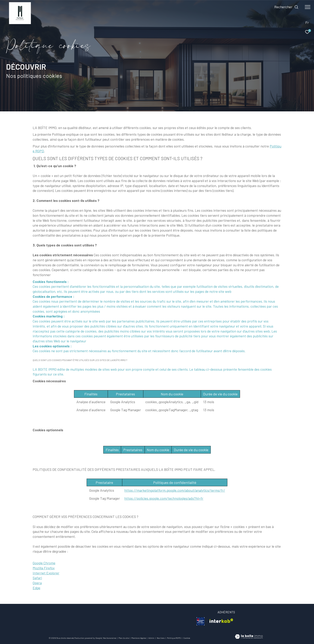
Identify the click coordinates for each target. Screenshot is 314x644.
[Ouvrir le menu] (308, 7)
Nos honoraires (110, 638)
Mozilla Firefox (44, 568)
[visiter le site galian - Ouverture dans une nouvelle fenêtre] (201, 621)
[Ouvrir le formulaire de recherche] (286, 7)
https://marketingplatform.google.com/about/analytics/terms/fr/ (175, 490)
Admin (152, 638)
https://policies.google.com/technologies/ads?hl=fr (164, 498)
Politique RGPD (174, 638)
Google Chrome (44, 563)
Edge (36, 588)
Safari (37, 578)
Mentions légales (139, 638)
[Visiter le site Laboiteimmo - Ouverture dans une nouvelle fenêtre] (249, 637)
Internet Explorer (46, 573)
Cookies (187, 638)
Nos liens (161, 638)
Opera (37, 583)
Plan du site (124, 638)
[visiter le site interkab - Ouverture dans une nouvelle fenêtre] (221, 621)
